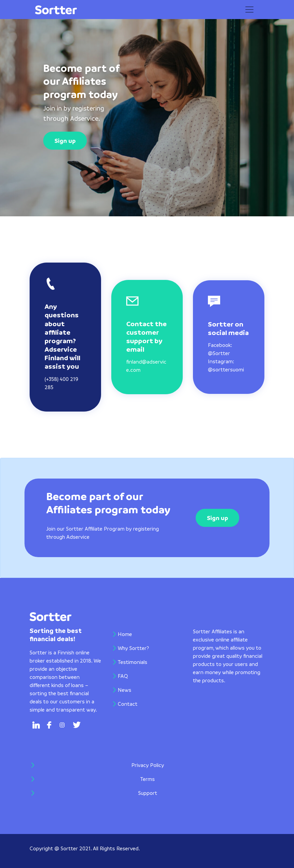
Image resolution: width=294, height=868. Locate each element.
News (125, 690)
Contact (128, 704)
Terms (148, 779)
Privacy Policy (148, 765)
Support (148, 793)
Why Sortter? (133, 648)
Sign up (65, 141)
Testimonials (133, 662)
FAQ (123, 676)
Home (135, 633)
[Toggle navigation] (249, 10)
